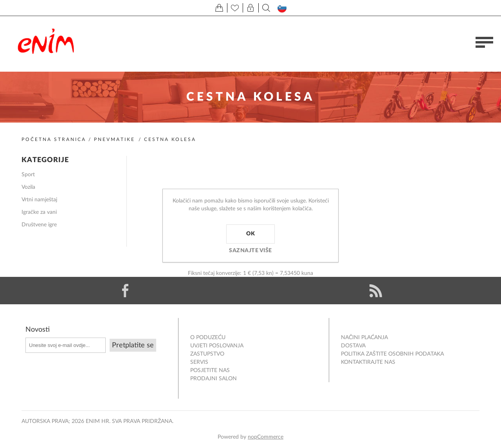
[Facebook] (125, 291)
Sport (28, 175)
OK (250, 234)
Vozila (28, 187)
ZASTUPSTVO (207, 354)
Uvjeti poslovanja (217, 346)
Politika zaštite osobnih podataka (392, 354)
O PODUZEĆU (208, 338)
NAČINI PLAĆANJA (364, 338)
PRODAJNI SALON (214, 379)
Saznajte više (250, 251)
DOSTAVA (353, 346)
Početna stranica (54, 139)
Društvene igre (39, 225)
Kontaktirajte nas (368, 362)
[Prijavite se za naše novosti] (66, 345)
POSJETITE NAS (210, 370)
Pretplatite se (133, 345)
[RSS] (376, 291)
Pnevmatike (114, 139)
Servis (199, 362)
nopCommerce (266, 437)
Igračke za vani (39, 212)
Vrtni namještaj (39, 200)
